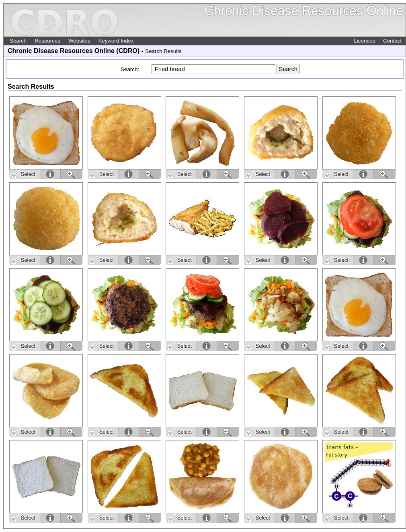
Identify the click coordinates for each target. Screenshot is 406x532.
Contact (392, 41)
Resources (47, 41)
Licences (364, 41)
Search (18, 41)
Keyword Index (116, 41)
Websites (79, 41)
